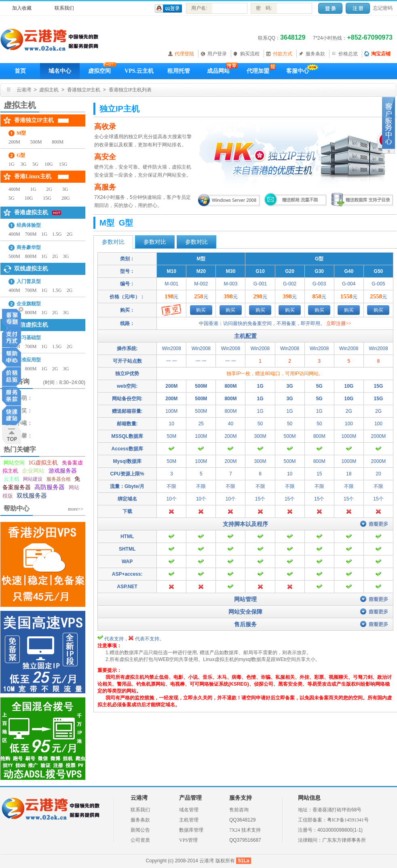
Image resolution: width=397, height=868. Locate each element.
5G (35, 164)
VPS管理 (188, 840)
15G (63, 164)
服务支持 (241, 798)
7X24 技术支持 (245, 830)
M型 (21, 133)
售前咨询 (239, 810)
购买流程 (250, 54)
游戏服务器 (63, 471)
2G (49, 189)
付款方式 (283, 54)
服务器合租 (59, 479)
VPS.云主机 (139, 71)
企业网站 (33, 471)
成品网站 (218, 71)
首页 (20, 71)
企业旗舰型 (29, 304)
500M (36, 142)
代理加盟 (258, 71)
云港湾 (24, 90)
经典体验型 (29, 225)
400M (14, 189)
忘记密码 (383, 8)
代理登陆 (184, 54)
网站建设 (33, 479)
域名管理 (189, 810)
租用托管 (179, 71)
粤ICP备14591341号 (348, 820)
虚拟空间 (99, 71)
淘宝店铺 (381, 54)
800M (58, 142)
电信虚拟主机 (31, 325)
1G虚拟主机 (43, 463)
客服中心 (298, 71)
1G (12, 164)
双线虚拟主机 (31, 269)
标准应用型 (29, 360)
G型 (21, 155)
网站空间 (14, 463)
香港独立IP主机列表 (130, 90)
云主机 (12, 479)
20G (66, 198)
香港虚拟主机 (31, 212)
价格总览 (348, 54)
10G (49, 164)
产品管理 (190, 798)
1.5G (57, 234)
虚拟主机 (49, 90)
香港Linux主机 (33, 176)
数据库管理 (191, 830)
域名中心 (60, 71)
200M (14, 142)
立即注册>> (339, 323)
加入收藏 (22, 8)
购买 (201, 310)
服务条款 (315, 54)
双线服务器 (32, 496)
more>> (76, 509)
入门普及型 (29, 281)
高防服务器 (50, 487)
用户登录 (217, 54)
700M (31, 234)
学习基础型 (29, 338)
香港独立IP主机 (84, 90)
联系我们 (64, 8)
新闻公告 (140, 830)
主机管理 (189, 820)
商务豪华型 (29, 247)
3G (24, 164)
